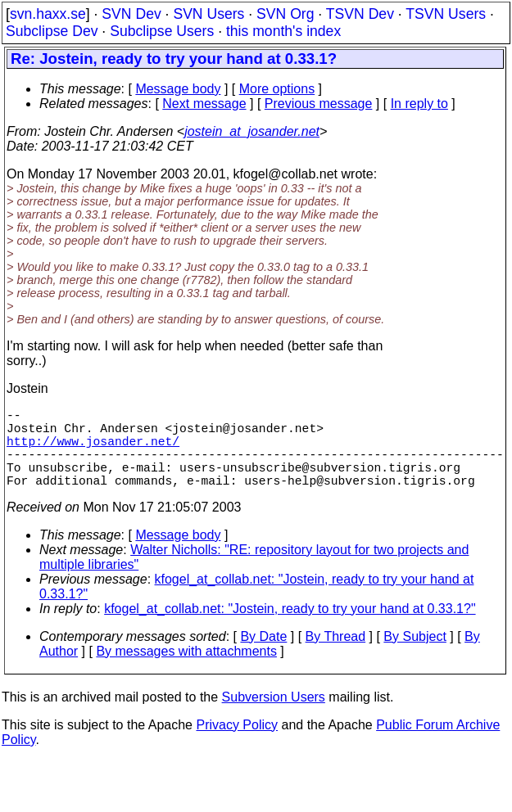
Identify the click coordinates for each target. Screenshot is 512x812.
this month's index (283, 31)
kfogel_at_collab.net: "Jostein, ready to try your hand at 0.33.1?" (290, 628)
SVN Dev (131, 14)
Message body (178, 89)
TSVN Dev (360, 14)
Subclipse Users (162, 31)
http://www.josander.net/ (93, 450)
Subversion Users (274, 717)
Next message (204, 104)
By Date (263, 656)
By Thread (336, 656)
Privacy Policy (237, 744)
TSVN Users (446, 14)
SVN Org (285, 14)
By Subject (415, 656)
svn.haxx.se (48, 14)
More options (277, 89)
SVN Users (208, 14)
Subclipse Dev (52, 31)
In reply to (419, 104)
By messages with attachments (186, 671)
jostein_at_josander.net (252, 131)
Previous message (319, 104)
